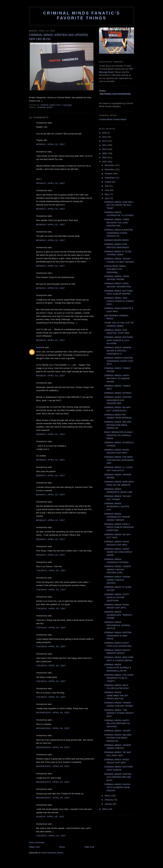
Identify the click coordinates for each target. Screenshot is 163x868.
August (108, 182)
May (107, 194)
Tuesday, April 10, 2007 (51, 836)
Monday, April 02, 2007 (51, 144)
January (109, 804)
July (107, 186)
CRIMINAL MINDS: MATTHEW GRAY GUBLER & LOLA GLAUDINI (118, 340)
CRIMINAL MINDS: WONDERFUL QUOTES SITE (117, 507)
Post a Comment (37, 843)
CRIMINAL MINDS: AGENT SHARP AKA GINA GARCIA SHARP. (118, 552)
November (110, 169)
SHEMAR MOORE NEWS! (116, 240)
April (107, 198)
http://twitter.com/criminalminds (115, 94)
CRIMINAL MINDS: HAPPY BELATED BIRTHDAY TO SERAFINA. (117, 723)
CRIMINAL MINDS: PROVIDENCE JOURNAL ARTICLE (117, 625)
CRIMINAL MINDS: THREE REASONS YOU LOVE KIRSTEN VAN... (117, 223)
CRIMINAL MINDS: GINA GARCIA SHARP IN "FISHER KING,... (119, 301)
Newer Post (34, 847)
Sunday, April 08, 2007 (50, 817)
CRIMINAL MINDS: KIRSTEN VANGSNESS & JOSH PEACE (118, 636)
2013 (105, 137)
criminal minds (45, 107)
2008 (105, 158)
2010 (105, 149)
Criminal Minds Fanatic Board (113, 119)
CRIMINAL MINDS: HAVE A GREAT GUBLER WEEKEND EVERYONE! (119, 527)
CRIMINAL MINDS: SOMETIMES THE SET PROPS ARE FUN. (116, 695)
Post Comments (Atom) (52, 853)
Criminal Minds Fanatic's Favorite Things (82, 15)
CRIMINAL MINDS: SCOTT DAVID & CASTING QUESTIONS (117, 597)
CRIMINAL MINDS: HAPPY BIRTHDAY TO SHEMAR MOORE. (117, 379)
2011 (105, 145)
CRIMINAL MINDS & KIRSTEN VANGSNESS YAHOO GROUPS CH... (118, 233)
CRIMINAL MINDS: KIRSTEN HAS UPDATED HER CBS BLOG (118, 777)
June (107, 190)
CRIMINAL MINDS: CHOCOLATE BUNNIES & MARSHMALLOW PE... (118, 668)
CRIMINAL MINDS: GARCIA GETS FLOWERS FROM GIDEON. (117, 787)
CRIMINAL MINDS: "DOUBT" (118, 731)
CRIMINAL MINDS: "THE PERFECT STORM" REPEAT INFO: (119, 713)
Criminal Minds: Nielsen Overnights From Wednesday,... (115, 269)
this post (116, 75)
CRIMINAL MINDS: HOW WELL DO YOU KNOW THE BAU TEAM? (119, 205)
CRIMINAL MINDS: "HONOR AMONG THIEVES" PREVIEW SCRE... (117, 570)
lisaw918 (40, 347)
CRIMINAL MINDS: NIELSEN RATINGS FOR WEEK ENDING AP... (118, 425)
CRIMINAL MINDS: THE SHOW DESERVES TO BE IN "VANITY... (119, 678)
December (110, 165)
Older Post (89, 847)
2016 (105, 133)
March (108, 796)
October (109, 174)
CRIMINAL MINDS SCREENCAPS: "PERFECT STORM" (118, 615)
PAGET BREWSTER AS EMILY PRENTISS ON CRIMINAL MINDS (119, 435)
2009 (105, 153)
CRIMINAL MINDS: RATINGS (118, 393)
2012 (105, 141)
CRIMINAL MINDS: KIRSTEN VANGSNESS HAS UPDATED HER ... (118, 400)
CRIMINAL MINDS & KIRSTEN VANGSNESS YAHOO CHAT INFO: (119, 361)
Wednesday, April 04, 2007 (53, 713)
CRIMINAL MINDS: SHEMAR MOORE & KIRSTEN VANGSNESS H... (118, 351)
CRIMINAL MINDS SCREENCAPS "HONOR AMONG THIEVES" (117, 517)
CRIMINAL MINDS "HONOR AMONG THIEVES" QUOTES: (117, 580)
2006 (105, 809)
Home (62, 847)
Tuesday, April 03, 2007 (51, 571)
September (110, 178)
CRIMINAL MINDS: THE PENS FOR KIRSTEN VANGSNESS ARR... (119, 460)
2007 (105, 162)
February (109, 800)
